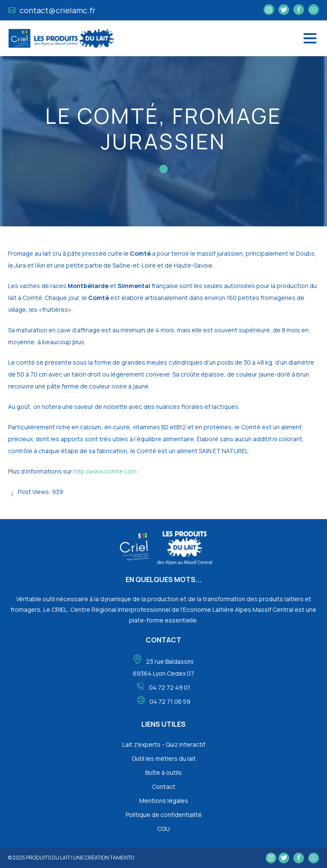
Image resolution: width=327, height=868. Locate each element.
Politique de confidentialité (164, 815)
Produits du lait (48, 858)
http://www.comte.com (105, 471)
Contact (164, 787)
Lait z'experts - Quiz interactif (164, 744)
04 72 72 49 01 (170, 687)
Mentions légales (164, 801)
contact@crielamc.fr (52, 10)
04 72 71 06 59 (170, 701)
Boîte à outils (163, 772)
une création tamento (104, 858)
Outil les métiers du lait (164, 758)
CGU (163, 829)
